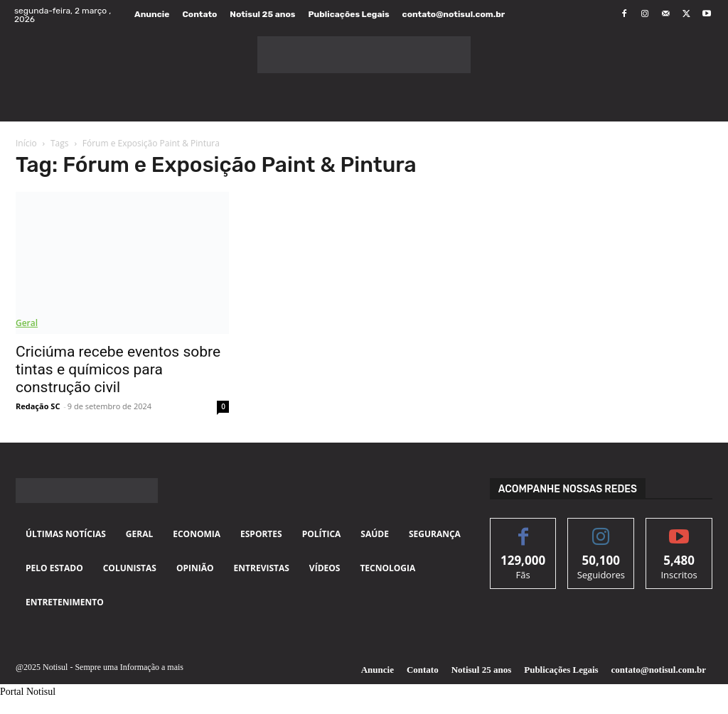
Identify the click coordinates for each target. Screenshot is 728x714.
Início (26, 143)
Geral (27, 323)
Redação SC (38, 406)
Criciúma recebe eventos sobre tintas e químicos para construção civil (118, 369)
